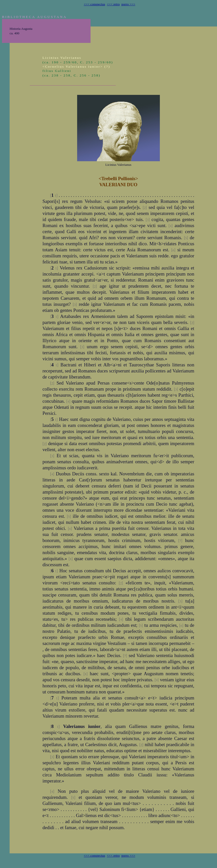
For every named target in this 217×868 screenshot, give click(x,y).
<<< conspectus (94, 4)
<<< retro (113, 4)
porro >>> (128, 4)
